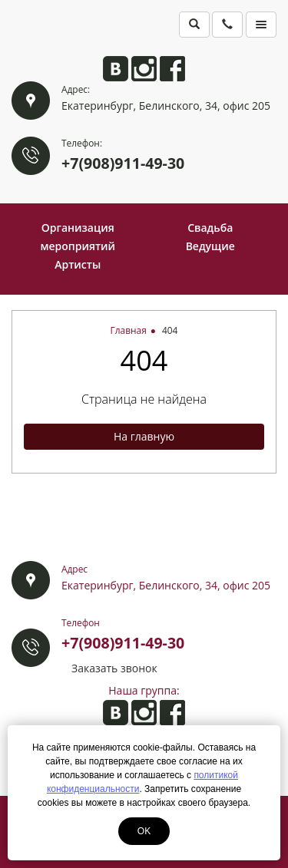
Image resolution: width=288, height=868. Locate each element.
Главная (129, 330)
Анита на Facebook (172, 69)
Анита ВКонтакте (116, 69)
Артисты (78, 264)
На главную (144, 436)
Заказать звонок (114, 668)
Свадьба (210, 228)
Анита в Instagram (144, 69)
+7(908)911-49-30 (123, 163)
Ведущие (210, 246)
